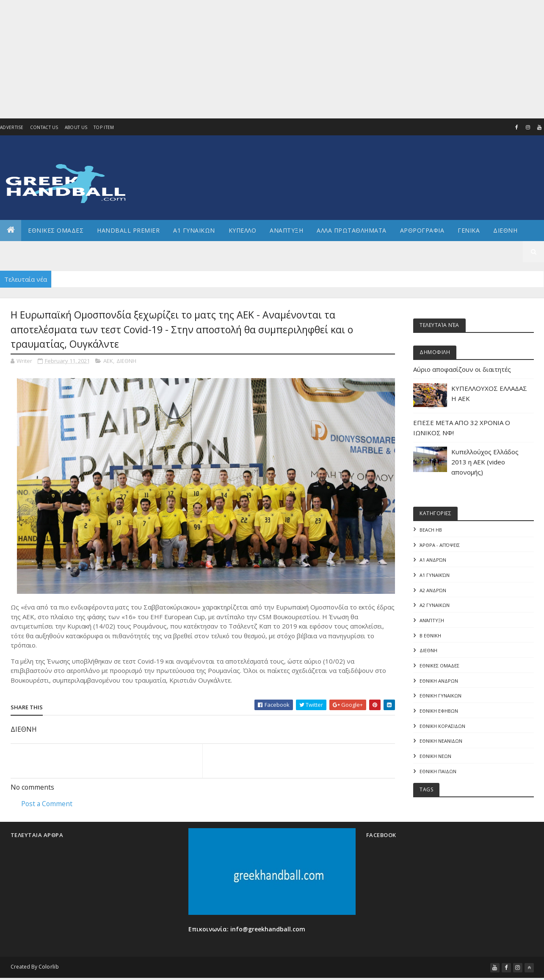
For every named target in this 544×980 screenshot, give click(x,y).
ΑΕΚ (108, 361)
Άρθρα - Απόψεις (440, 545)
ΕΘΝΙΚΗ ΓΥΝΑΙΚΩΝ (440, 696)
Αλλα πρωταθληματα (352, 230)
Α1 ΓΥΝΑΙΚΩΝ (194, 230)
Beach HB (431, 530)
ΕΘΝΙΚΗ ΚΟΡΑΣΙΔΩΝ (442, 727)
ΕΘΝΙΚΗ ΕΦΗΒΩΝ (439, 712)
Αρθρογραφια (422, 230)
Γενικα (469, 230)
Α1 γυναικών (435, 575)
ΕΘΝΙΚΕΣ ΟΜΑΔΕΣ (56, 230)
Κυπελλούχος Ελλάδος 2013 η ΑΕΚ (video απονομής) (485, 462)
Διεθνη (505, 230)
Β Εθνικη (430, 636)
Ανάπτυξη (432, 621)
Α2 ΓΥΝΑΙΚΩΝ (435, 605)
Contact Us (44, 127)
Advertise (12, 127)
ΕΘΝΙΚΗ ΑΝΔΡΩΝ (439, 681)
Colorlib (49, 968)
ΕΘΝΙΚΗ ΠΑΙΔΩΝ (438, 772)
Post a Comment (47, 804)
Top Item (104, 127)
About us (76, 127)
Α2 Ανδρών (433, 590)
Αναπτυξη (286, 230)
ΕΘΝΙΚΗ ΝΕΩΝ (435, 757)
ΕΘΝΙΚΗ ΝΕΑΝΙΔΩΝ (441, 742)
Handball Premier (128, 230)
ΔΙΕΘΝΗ (126, 361)
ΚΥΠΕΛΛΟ (243, 230)
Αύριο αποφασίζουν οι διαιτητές (462, 369)
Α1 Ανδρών (433, 560)
